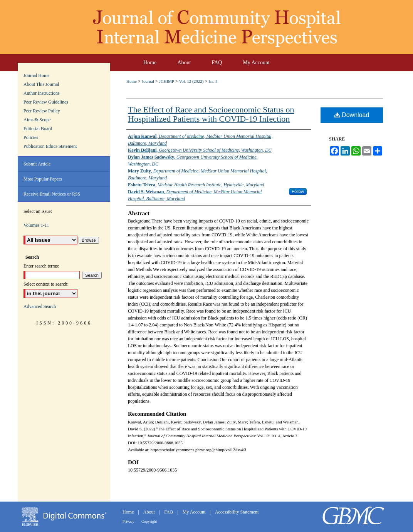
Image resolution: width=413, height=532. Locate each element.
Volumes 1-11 (36, 225)
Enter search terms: (41, 266)
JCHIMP (167, 81)
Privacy (129, 521)
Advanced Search (40, 306)
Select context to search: (46, 284)
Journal (148, 81)
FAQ (169, 512)
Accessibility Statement (237, 512)
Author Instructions (42, 93)
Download (352, 115)
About (150, 512)
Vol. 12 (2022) (191, 81)
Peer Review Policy (42, 111)
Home (132, 81)
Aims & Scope (37, 120)
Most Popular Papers (43, 179)
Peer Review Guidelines (46, 102)
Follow (298, 191)
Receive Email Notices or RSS (52, 194)
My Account (195, 512)
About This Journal (41, 84)
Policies (31, 137)
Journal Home (37, 75)
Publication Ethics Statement (50, 146)
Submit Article (37, 164)
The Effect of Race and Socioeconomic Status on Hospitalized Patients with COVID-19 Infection (211, 114)
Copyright (149, 521)
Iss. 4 (213, 81)
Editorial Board (38, 129)
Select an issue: (38, 211)
